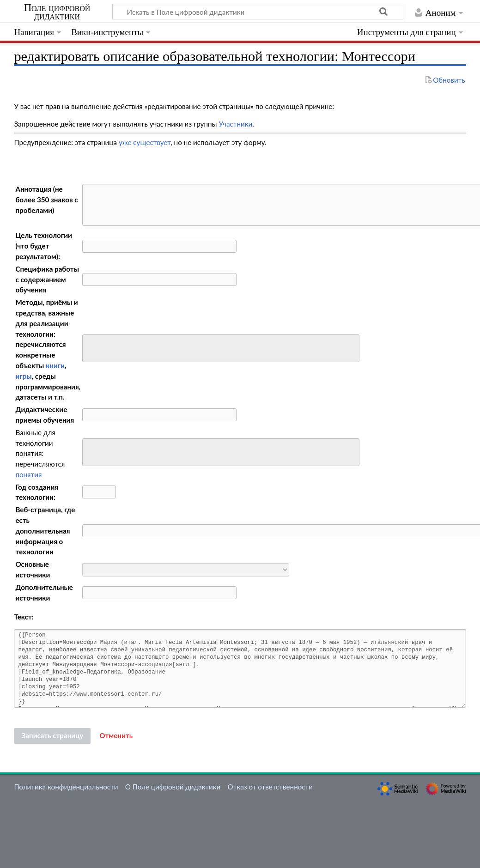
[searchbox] (91, 347)
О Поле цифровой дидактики (173, 787)
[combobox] (221, 348)
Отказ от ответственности (270, 787)
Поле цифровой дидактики (57, 12)
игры (23, 376)
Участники (235, 124)
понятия (28, 474)
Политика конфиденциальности (66, 787)
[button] (116, 736)
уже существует (145, 142)
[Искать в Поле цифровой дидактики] (258, 12)
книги (55, 365)
